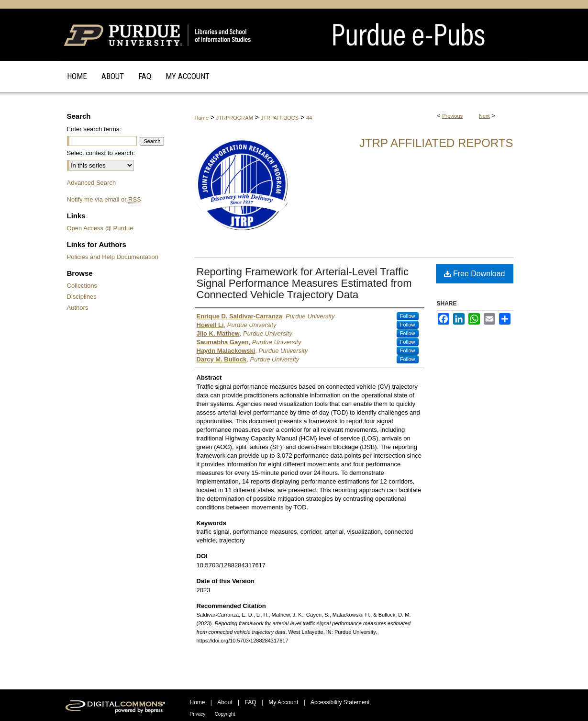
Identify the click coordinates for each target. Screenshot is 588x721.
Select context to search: (101, 153)
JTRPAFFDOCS (280, 118)
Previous (452, 116)
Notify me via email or (104, 199)
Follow (408, 316)
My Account (283, 702)
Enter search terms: (94, 129)
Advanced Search (92, 183)
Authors (78, 308)
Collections (82, 286)
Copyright (225, 714)
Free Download (475, 274)
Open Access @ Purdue (100, 228)
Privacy (198, 714)
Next (484, 116)
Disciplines (82, 297)
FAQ (250, 702)
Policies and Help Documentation (113, 257)
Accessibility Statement (340, 702)
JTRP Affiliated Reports (436, 143)
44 (309, 118)
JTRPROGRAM (235, 118)
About (225, 702)
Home (202, 118)
